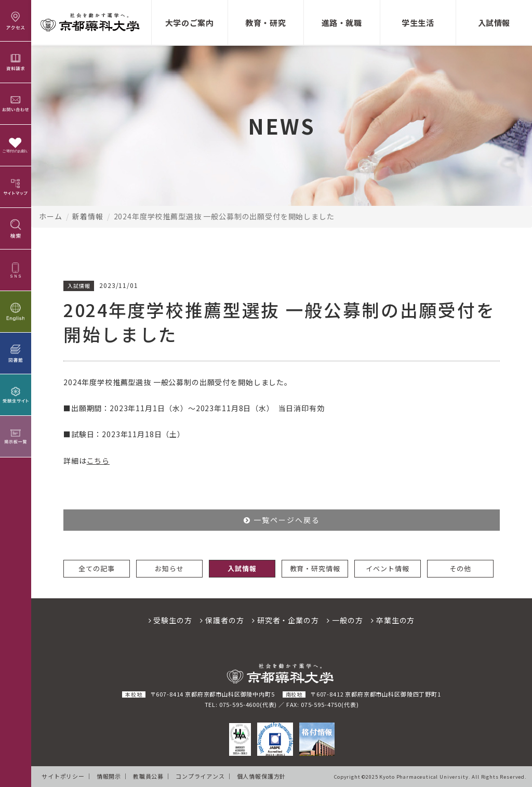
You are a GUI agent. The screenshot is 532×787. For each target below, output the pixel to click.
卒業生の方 (393, 620)
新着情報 (88, 216)
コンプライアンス (200, 776)
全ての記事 (96, 568)
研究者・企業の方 (285, 620)
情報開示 (109, 776)
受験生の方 (170, 620)
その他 (460, 568)
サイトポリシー (63, 776)
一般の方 (345, 620)
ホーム (51, 216)
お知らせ (169, 568)
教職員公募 (148, 776)
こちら (98, 461)
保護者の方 (222, 620)
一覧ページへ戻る (282, 520)
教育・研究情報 (315, 568)
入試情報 (242, 568)
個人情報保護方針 (262, 776)
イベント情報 (387, 568)
